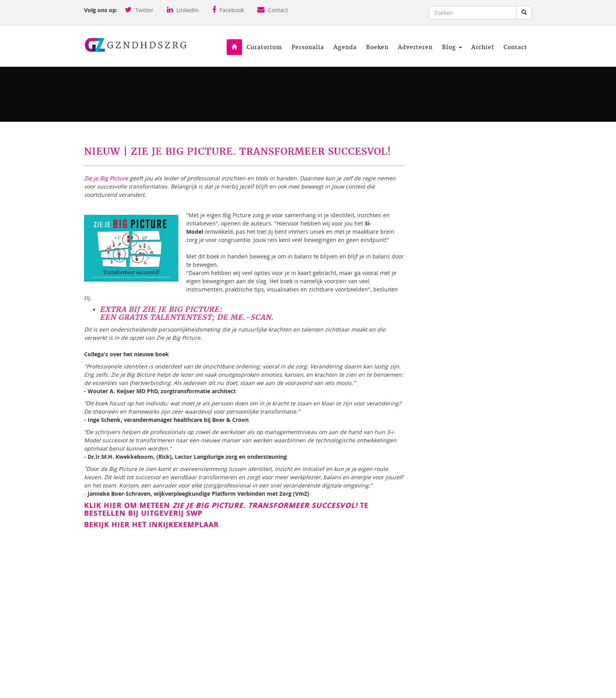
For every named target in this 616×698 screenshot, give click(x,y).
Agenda (345, 47)
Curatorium (264, 47)
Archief (483, 47)
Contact (273, 10)
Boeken (377, 47)
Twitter (139, 10)
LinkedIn (183, 10)
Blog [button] (452, 47)
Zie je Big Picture (106, 178)
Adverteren (415, 47)
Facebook (228, 10)
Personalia (308, 47)
